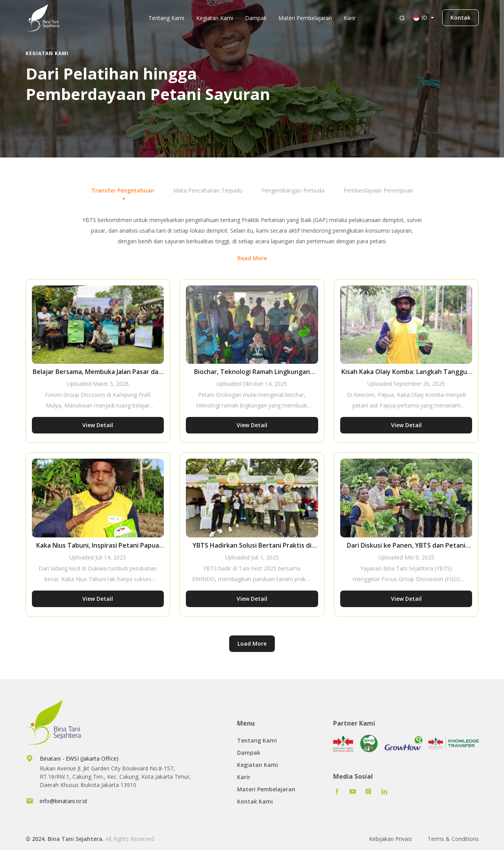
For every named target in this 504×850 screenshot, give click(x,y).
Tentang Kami (166, 18)
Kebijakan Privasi (390, 839)
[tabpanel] (252, 447)
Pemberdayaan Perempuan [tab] (378, 190)
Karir (350, 18)
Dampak (256, 18)
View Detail (98, 425)
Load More (252, 644)
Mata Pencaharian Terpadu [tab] (208, 190)
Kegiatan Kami (215, 18)
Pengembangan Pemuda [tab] (293, 190)
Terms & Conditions (453, 839)
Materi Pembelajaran (305, 18)
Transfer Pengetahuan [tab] (123, 190)
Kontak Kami (255, 801)
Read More (252, 258)
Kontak (460, 18)
